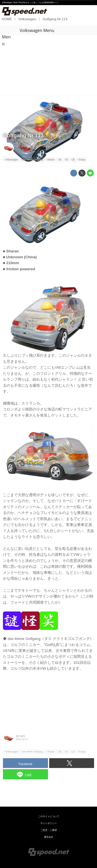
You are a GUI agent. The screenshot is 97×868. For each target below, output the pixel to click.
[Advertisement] (48, 66)
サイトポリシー (49, 823)
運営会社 (49, 837)
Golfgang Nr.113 (23, 135)
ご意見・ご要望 (49, 830)
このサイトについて (49, 816)
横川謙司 (21, 146)
